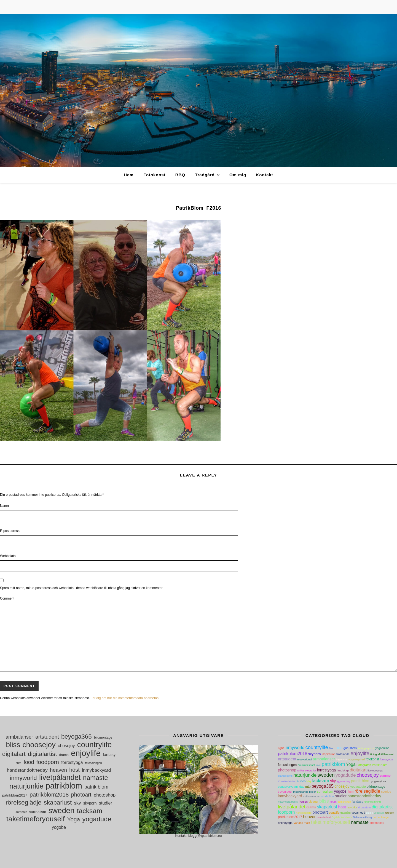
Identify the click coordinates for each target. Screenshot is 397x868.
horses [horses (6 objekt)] (303, 802)
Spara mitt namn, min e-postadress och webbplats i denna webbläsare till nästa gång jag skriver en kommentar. (82, 588)
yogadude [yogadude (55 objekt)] (97, 819)
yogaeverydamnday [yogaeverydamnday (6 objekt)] (291, 787)
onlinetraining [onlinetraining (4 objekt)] (373, 802)
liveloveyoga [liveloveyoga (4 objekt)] (375, 770)
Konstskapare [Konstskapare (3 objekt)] (304, 813)
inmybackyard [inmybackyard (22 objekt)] (96, 770)
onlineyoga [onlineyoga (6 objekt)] (285, 823)
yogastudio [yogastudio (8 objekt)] (358, 787)
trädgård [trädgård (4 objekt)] (346, 813)
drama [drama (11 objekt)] (64, 755)
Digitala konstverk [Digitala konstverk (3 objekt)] (342, 817)
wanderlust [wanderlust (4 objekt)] (324, 817)
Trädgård (205, 175)
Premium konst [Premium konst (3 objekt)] (306, 765)
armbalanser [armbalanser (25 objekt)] (19, 737)
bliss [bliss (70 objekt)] (13, 745)
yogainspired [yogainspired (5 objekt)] (357, 759)
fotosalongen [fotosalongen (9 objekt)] (94, 763)
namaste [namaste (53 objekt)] (96, 778)
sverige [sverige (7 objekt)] (386, 792)
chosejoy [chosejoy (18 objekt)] (66, 746)
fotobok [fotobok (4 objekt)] (390, 813)
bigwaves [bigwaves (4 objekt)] (342, 759)
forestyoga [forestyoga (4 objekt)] (386, 759)
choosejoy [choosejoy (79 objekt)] (39, 745)
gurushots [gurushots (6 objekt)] (350, 748)
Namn (4, 506)
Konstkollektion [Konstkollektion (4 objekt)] (287, 781)
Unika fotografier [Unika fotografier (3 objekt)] (307, 771)
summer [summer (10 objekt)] (21, 812)
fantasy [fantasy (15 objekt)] (109, 755)
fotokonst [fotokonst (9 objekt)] (372, 759)
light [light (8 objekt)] (281, 748)
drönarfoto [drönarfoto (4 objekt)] (364, 807)
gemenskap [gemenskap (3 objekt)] (344, 802)
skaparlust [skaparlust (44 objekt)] (58, 802)
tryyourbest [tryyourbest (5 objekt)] (285, 792)
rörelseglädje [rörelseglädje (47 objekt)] (23, 802)
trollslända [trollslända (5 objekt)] (343, 754)
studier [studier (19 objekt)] (106, 803)
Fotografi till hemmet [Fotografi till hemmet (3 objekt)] (382, 754)
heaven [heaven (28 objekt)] (58, 770)
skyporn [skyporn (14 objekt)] (90, 803)
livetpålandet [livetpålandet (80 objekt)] (60, 778)
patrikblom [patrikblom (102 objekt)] (64, 786)
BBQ (180, 175)
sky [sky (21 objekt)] (77, 803)
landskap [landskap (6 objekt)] (343, 770)
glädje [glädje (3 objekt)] (370, 813)
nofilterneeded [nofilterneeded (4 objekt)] (312, 796)
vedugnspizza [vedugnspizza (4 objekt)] (366, 748)
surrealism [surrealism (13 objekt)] (38, 812)
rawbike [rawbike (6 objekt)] (352, 807)
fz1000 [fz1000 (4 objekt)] (301, 781)
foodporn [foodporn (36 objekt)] (48, 762)
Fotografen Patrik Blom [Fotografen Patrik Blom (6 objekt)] (372, 765)
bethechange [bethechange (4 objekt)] (381, 817)
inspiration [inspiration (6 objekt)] (329, 754)
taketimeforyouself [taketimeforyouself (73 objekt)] (36, 819)
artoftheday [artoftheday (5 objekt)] (377, 823)
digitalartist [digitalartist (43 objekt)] (42, 754)
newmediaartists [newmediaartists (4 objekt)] (288, 802)
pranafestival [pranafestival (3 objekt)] (285, 776)
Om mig (238, 175)
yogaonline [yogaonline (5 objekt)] (383, 748)
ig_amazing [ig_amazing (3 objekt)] (344, 781)
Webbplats (8, 556)
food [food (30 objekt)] (29, 762)
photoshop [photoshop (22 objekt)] (105, 795)
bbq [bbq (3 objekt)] (309, 781)
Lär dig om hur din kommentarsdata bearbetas (125, 698)
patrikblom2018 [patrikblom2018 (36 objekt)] (49, 794)
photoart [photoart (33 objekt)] (81, 795)
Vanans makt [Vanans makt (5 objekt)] (302, 823)
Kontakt (264, 175)
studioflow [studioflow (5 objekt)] (328, 796)
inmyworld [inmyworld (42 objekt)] (23, 778)
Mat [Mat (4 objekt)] (331, 748)
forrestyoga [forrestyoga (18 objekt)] (72, 762)
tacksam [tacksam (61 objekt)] (90, 811)
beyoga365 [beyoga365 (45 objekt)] (77, 737)
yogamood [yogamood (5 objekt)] (358, 813)
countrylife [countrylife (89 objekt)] (95, 745)
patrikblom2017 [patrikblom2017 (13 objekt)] (15, 795)
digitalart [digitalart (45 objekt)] (14, 754)
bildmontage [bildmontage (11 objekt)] (103, 737)
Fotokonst (155, 175)
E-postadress (10, 531)
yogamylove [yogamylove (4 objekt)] (379, 781)
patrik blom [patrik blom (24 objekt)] (96, 787)
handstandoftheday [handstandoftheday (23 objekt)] (27, 770)
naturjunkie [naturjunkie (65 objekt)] (26, 786)
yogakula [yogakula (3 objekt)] (379, 813)
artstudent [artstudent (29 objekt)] (47, 737)
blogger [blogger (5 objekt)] (314, 802)
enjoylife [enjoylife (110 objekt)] (86, 753)
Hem (129, 175)
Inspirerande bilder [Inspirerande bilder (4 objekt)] (305, 792)
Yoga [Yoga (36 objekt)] (73, 819)
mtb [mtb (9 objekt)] (308, 787)
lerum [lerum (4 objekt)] (333, 802)
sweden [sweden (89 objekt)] (61, 810)
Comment (7, 598)
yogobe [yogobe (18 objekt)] (59, 827)
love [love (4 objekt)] (318, 765)
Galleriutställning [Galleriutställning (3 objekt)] (362, 817)
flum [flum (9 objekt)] (18, 763)
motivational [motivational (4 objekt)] (305, 759)
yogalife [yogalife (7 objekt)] (334, 813)
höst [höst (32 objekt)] (74, 770)
